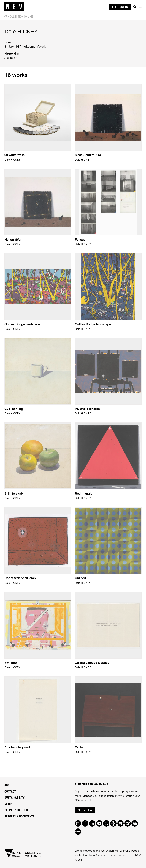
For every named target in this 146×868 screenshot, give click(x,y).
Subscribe (85, 810)
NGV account (83, 800)
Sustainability (15, 798)
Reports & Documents (19, 817)
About (9, 785)
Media (8, 804)
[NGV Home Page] (14, 7)
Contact (10, 792)
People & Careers (17, 810)
